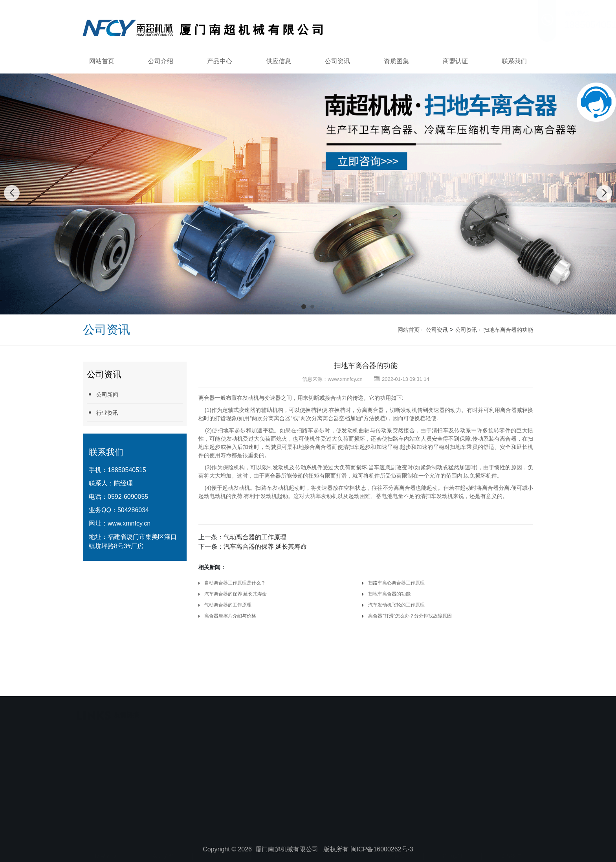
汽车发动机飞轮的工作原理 (396, 605)
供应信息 (279, 61)
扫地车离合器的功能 (508, 330)
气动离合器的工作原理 (255, 537)
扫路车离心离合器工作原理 (396, 583)
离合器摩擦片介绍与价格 (230, 616)
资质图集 (396, 61)
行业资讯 (103, 413)
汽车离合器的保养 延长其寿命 (265, 547)
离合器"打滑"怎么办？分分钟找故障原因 (410, 616)
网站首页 (102, 61)
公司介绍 (161, 61)
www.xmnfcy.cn (129, 523)
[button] (304, 307)
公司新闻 (103, 394)
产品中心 (220, 61)
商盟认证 (455, 61)
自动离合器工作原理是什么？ (235, 583)
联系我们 (514, 61)
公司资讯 (337, 61)
